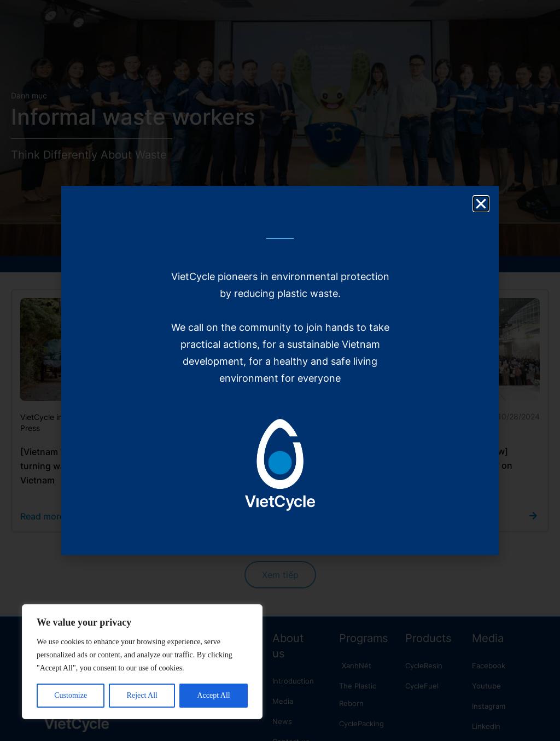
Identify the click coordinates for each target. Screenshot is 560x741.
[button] (481, 204)
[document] (280, 370)
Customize (71, 695)
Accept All (213, 695)
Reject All (142, 695)
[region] (142, 662)
